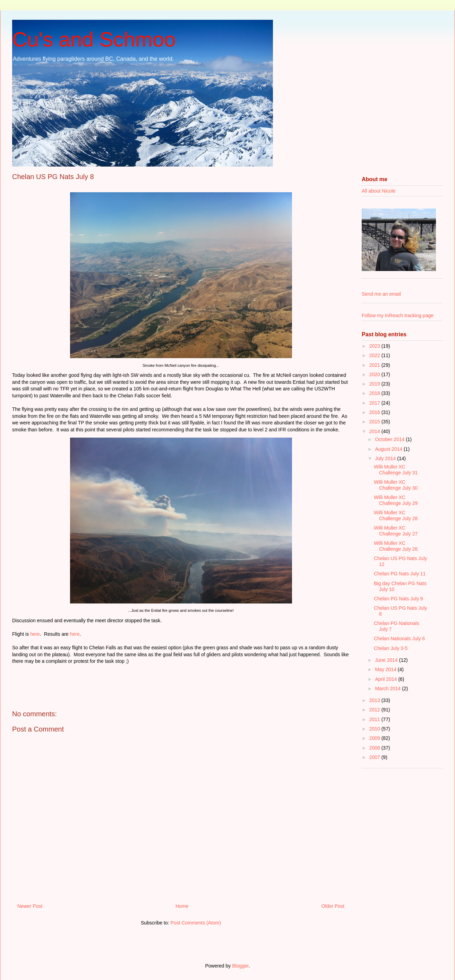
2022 (375, 355)
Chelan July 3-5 (391, 648)
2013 (375, 700)
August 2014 (389, 449)
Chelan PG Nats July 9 (398, 599)
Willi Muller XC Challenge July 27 (396, 531)
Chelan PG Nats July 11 (400, 574)
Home (182, 906)
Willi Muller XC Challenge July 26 (396, 546)
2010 (375, 729)
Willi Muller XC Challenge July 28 (396, 516)
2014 (375, 431)
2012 (375, 710)
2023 (375, 346)
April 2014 (387, 679)
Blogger (240, 966)
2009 (375, 738)
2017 (375, 403)
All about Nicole (379, 191)
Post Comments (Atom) (196, 923)
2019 (375, 384)
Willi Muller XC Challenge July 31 (396, 470)
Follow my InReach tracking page (398, 315)
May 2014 (386, 669)
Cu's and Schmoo (94, 39)
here (35, 634)
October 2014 (390, 439)
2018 (375, 393)
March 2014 (388, 688)
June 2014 (387, 660)
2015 (375, 422)
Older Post (333, 906)
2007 (375, 757)
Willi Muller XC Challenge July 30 (396, 485)
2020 (375, 374)
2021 (375, 365)
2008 (375, 748)
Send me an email (381, 294)
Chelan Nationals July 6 (399, 639)
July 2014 (386, 458)
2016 (375, 412)
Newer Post (30, 906)
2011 (375, 719)
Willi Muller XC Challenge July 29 (396, 500)
